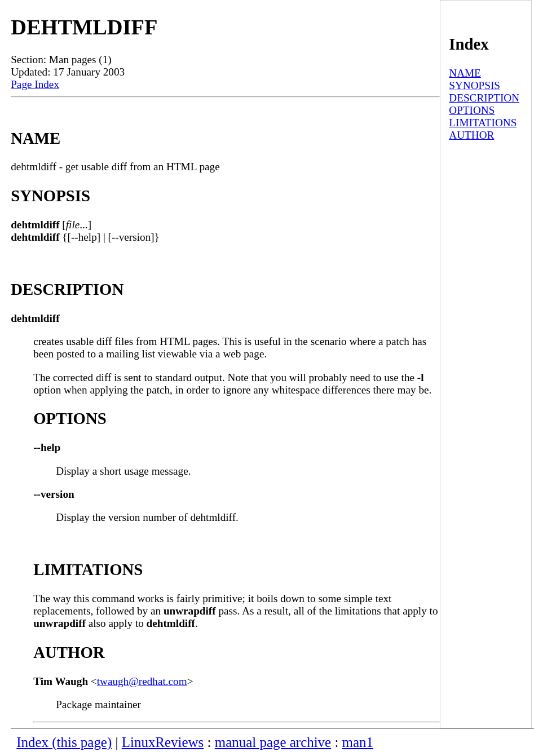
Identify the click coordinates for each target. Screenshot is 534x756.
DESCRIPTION (484, 98)
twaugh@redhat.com (142, 681)
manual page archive (273, 742)
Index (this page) (64, 742)
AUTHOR (471, 135)
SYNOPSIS (475, 85)
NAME (465, 73)
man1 (358, 742)
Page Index (35, 84)
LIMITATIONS (483, 123)
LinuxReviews (163, 742)
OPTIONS (472, 110)
